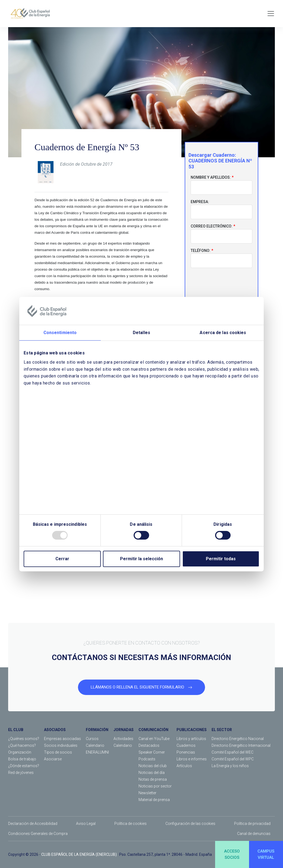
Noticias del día (152, 773)
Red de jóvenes (21, 773)
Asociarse (53, 759)
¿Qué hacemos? (22, 745)
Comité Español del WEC (232, 752)
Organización (20, 752)
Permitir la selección (141, 559)
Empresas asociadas (62, 739)
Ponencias (186, 752)
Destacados (149, 745)
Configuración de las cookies (190, 824)
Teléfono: (201, 251)
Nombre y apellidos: (211, 178)
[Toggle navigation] (271, 14)
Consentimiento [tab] (60, 333)
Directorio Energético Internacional (241, 745)
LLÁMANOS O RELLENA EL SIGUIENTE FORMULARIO (141, 687)
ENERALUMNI (97, 752)
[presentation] (221, 283)
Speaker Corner (152, 752)
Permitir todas (221, 559)
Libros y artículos (191, 739)
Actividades (123, 739)
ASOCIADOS (55, 730)
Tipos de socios (58, 752)
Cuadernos (186, 745)
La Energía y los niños (230, 766)
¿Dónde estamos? (24, 766)
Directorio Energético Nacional (238, 739)
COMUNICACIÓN (153, 730)
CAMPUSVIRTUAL (266, 854)
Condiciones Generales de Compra (38, 834)
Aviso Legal (86, 824)
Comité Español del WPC (233, 759)
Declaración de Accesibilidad (33, 824)
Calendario (95, 745)
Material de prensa (154, 800)
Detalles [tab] (141, 333)
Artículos (184, 766)
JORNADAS (124, 730)
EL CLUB (16, 730)
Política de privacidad (252, 824)
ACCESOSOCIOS (232, 854)
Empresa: (200, 202)
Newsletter (147, 793)
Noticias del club (153, 766)
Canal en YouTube (154, 739)
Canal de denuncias (254, 834)
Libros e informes (192, 759)
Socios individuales (61, 745)
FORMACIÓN (97, 730)
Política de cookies (131, 824)
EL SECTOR (222, 730)
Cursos (92, 739)
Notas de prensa (153, 779)
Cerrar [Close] (62, 559)
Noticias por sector (155, 786)
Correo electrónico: (212, 226)
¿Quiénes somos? (24, 739)
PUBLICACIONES (192, 730)
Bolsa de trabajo (22, 759)
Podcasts (147, 759)
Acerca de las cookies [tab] (223, 333)
